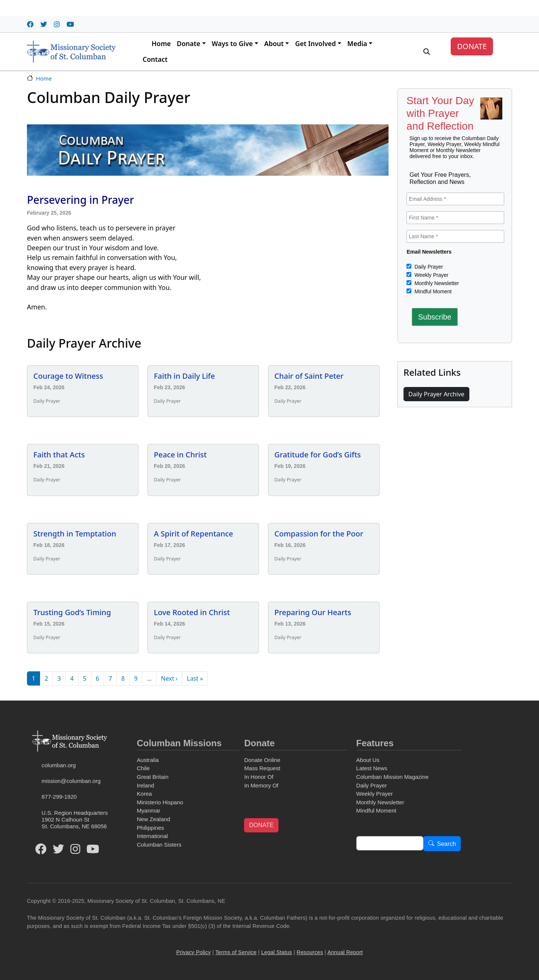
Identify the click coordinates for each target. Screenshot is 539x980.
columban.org (59, 765)
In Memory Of (261, 785)
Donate (188, 43)
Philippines (150, 828)
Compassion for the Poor (319, 534)
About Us (368, 760)
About (274, 43)
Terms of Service (236, 952)
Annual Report (345, 952)
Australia (148, 760)
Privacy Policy (194, 952)
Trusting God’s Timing (72, 612)
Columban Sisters (159, 845)
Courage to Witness (68, 376)
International (152, 836)
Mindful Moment (432, 291)
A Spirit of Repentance (194, 534)
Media (357, 43)
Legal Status (277, 952)
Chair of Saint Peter (309, 376)
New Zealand (153, 819)
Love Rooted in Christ (192, 612)
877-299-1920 (59, 797)
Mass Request (262, 768)
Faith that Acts (59, 455)
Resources (310, 952)
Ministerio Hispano (160, 802)
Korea (144, 794)
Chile (143, 768)
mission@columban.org (71, 781)
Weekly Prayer (431, 275)
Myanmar (148, 810)
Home (161, 43)
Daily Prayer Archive (436, 394)
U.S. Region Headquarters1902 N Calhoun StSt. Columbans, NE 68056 (75, 819)
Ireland (145, 785)
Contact (155, 59)
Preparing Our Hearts (313, 612)
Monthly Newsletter (436, 283)
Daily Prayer (428, 267)
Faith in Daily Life (184, 376)
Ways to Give (232, 43)
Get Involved (315, 43)
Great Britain (153, 777)
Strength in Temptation (75, 534)
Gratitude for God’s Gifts (318, 455)
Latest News (372, 768)
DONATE (472, 46)
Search (447, 844)
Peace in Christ (180, 455)
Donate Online (262, 760)
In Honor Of (259, 777)
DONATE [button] (261, 825)
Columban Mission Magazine (393, 777)
